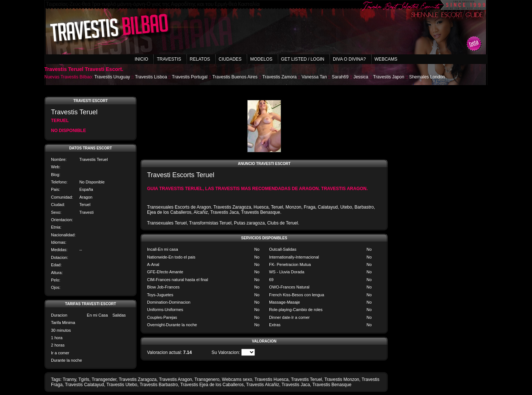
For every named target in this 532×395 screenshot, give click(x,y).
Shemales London (427, 77)
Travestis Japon (389, 77)
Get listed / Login (303, 59)
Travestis (169, 59)
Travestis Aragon (175, 379)
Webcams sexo (237, 379)
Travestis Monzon (342, 379)
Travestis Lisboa (151, 77)
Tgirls (84, 379)
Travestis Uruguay (112, 77)
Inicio (141, 59)
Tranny (69, 379)
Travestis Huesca (272, 379)
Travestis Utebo (122, 385)
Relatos (200, 59)
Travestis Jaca (296, 385)
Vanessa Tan (314, 77)
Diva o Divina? (349, 59)
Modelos (261, 59)
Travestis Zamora (279, 77)
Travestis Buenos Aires (235, 77)
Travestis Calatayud (85, 385)
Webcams (386, 59)
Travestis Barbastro (159, 385)
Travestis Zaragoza (137, 379)
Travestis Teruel (306, 379)
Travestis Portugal (190, 77)
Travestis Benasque (332, 385)
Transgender (104, 379)
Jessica (361, 77)
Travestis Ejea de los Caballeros (212, 385)
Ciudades (230, 59)
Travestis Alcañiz (263, 385)
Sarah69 (340, 77)
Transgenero (207, 379)
